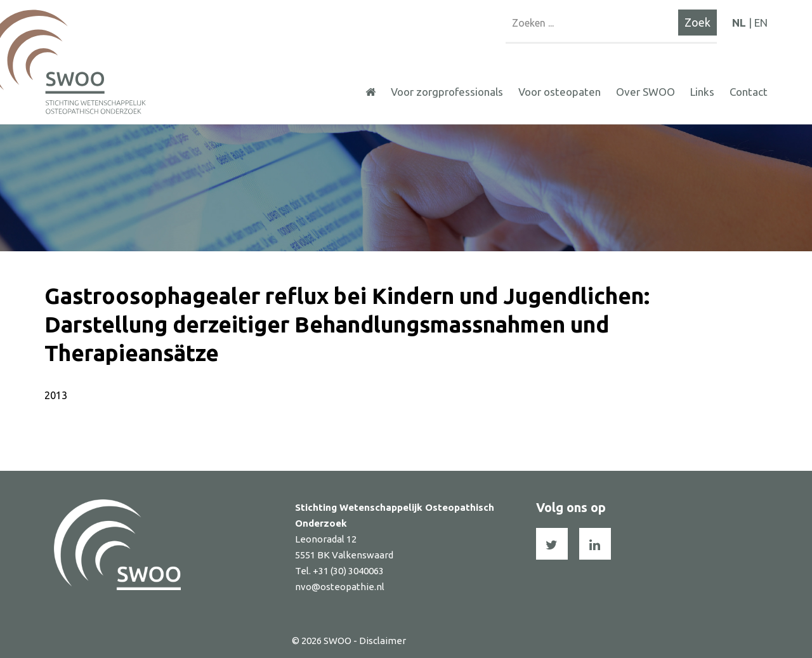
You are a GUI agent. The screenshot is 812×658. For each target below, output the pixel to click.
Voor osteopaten (560, 92)
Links (702, 92)
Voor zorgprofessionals (447, 92)
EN (761, 23)
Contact (749, 92)
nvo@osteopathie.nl (340, 587)
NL (739, 23)
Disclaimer (383, 641)
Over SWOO (645, 92)
